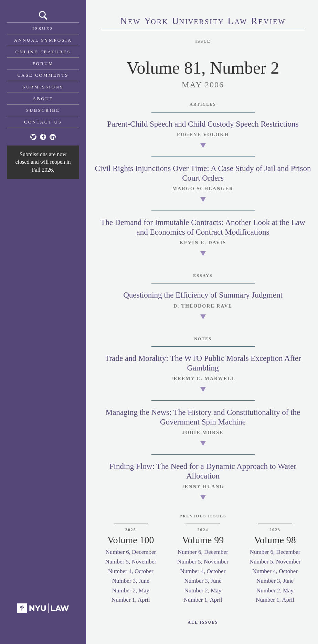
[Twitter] (33, 137)
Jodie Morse (203, 433)
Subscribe (43, 110)
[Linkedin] (53, 137)
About (43, 99)
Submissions (43, 87)
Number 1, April (131, 600)
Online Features (43, 52)
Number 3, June (131, 581)
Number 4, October (131, 571)
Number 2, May (131, 591)
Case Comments (43, 75)
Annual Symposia (43, 40)
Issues (43, 28)
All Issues (203, 622)
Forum (43, 63)
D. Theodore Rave (203, 306)
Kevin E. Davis (203, 243)
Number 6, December (131, 552)
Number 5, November (131, 562)
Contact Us (43, 122)
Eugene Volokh (203, 135)
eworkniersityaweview (203, 22)
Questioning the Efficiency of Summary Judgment (203, 295)
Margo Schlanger (203, 189)
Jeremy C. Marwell (203, 379)
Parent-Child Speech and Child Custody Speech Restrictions (203, 124)
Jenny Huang (203, 487)
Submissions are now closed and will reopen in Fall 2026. (43, 162)
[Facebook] (43, 137)
